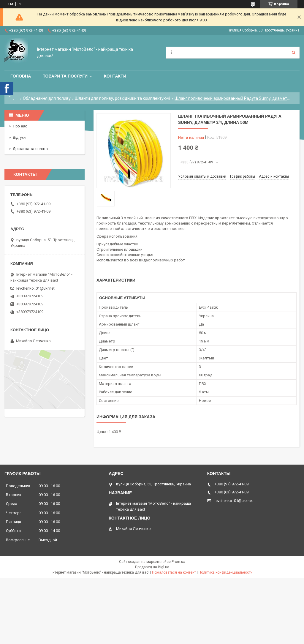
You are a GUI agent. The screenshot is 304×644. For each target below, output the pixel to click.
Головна (21, 76)
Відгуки (19, 137)
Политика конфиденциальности (226, 572)
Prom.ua (178, 562)
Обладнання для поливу (47, 98)
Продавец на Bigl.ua (152, 567)
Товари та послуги (65, 76)
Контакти (115, 76)
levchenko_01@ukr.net (35, 288)
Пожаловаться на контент (174, 572)
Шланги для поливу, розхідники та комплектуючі (122, 98)
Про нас (20, 126)
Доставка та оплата (30, 149)
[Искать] (294, 53)
